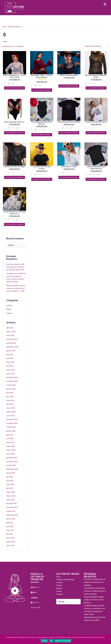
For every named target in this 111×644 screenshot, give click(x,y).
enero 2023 (10, 454)
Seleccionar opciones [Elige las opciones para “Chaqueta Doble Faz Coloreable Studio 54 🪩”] (15, 224)
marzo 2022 (11, 492)
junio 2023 (10, 438)
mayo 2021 (10, 530)
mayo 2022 (10, 484)
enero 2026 (10, 335)
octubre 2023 (11, 427)
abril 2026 (10, 328)
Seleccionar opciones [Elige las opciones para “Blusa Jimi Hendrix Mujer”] (69, 86)
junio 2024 (10, 396)
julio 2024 (10, 393)
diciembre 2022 (12, 457)
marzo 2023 (11, 446)
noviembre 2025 (12, 339)
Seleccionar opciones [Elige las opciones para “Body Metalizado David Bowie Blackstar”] (42, 135)
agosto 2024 (11, 389)
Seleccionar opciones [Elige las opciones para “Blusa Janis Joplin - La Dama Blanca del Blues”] (42, 90)
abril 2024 (10, 404)
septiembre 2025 (12, 347)
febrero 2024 (11, 412)
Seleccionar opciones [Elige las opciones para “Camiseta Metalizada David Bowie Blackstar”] (96, 179)
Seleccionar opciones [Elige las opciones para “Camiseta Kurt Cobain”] (69, 177)
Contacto (60, 594)
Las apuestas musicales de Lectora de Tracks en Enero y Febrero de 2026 (16, 276)
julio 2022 (10, 476)
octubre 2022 (11, 465)
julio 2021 (10, 522)
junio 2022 (10, 480)
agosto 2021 (11, 518)
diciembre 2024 (12, 377)
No (51, 641)
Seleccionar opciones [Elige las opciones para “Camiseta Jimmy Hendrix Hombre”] (42, 179)
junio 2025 (10, 358)
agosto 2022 (11, 473)
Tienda (59, 591)
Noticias (9, 305)
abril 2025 (10, 366)
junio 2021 (10, 526)
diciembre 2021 (12, 503)
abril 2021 (10, 534)
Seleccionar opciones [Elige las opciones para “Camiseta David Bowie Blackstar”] (69, 133)
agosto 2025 (11, 351)
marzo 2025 (11, 370)
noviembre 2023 (12, 423)
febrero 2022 (11, 495)
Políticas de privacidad (63, 641)
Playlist (9, 309)
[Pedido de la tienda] (96, 46)
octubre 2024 (11, 385)
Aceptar (44, 641)
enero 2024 (10, 415)
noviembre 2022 (12, 461)
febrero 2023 (11, 450)
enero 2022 (10, 499)
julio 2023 (10, 434)
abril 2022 (10, 488)
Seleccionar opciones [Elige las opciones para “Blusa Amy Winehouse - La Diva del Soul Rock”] (15, 88)
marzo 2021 (11, 537)
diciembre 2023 (12, 419)
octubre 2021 (11, 511)
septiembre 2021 (12, 515)
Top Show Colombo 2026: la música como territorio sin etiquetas (16, 267)
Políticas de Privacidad (65, 579)
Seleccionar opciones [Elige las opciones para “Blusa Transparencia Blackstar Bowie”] (96, 88)
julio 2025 (10, 354)
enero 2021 (10, 545)
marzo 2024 (11, 408)
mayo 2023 (10, 442)
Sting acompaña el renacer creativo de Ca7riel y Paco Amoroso (16, 288)
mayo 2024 (10, 400)
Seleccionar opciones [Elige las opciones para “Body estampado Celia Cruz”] (15, 133)
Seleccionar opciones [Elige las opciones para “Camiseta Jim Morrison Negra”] (15, 177)
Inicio (5, 27)
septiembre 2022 (12, 469)
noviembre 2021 (12, 507)
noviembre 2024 (12, 381)
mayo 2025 (10, 362)
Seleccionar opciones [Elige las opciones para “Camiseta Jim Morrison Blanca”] (96, 133)
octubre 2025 (11, 343)
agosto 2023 (11, 431)
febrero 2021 (11, 541)
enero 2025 (10, 373)
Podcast (9, 313)
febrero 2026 (11, 331)
